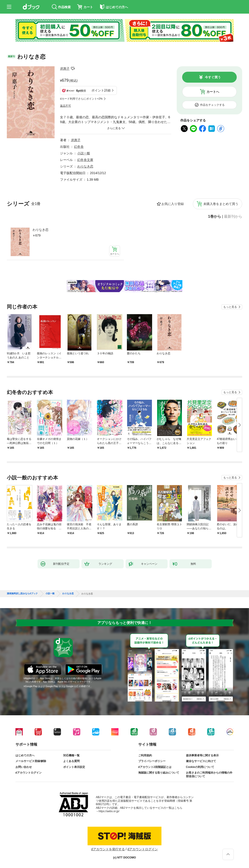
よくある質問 (71, 761)
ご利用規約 (145, 755)
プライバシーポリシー (152, 761)
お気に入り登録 (173, 204)
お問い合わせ (24, 767)
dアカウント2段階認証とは (155, 767)
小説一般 (84, 153)
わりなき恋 (40, 230)
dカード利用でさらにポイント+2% (81, 99)
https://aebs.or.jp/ (109, 811)
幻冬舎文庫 (85, 160)
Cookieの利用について (200, 767)
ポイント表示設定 (74, 767)
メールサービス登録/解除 (31, 761)
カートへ (213, 92)
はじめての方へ (25, 755)
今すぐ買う (213, 77)
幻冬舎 (79, 147)
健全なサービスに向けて (201, 761)
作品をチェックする (212, 105)
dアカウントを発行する (108, 849)
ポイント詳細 (101, 90)
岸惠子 (65, 69)
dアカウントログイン (29, 773)
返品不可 (65, 106)
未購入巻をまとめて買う (221, 204)
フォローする (73, 69)
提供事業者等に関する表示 (202, 755)
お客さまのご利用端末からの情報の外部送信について (209, 774)
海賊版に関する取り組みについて (159, 773)
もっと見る (230, 307)
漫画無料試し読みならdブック (22, 594)
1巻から (215, 217)
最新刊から (233, 217)
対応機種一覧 (71, 755)
